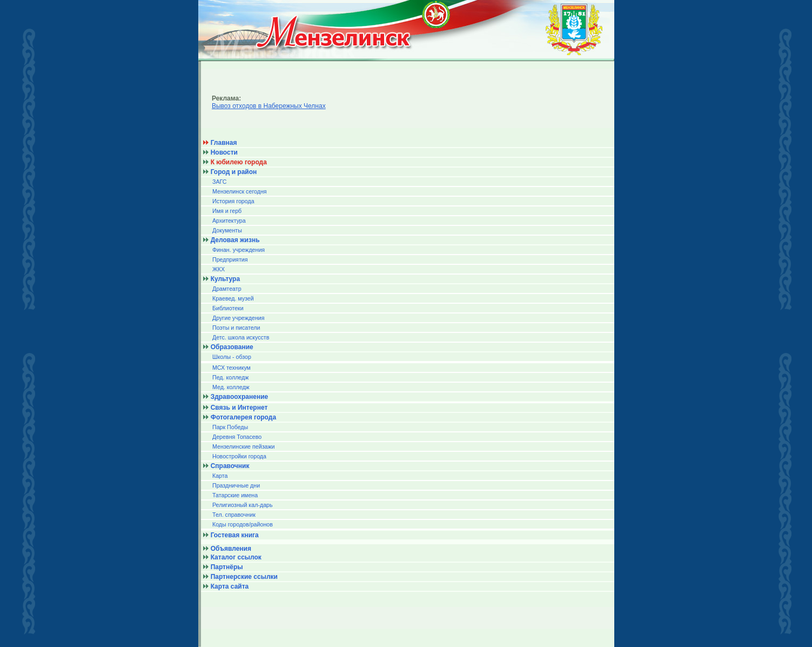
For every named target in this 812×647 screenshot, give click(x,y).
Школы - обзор (232, 357)
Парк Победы (230, 427)
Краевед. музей (233, 298)
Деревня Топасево (237, 437)
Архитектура (229, 221)
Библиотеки (228, 308)
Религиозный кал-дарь (243, 505)
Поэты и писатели (236, 328)
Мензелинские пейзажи (244, 446)
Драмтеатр (227, 289)
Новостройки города (239, 456)
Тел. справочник (234, 515)
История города (233, 201)
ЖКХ (219, 269)
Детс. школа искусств (241, 337)
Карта (220, 476)
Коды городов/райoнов (243, 524)
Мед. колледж (231, 387)
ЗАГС (220, 182)
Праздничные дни (236, 485)
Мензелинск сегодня (240, 191)
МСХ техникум (231, 368)
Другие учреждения (239, 318)
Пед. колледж (230, 377)
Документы (227, 230)
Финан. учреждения (239, 250)
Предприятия (230, 259)
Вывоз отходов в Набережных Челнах (269, 106)
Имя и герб (227, 211)
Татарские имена (235, 495)
